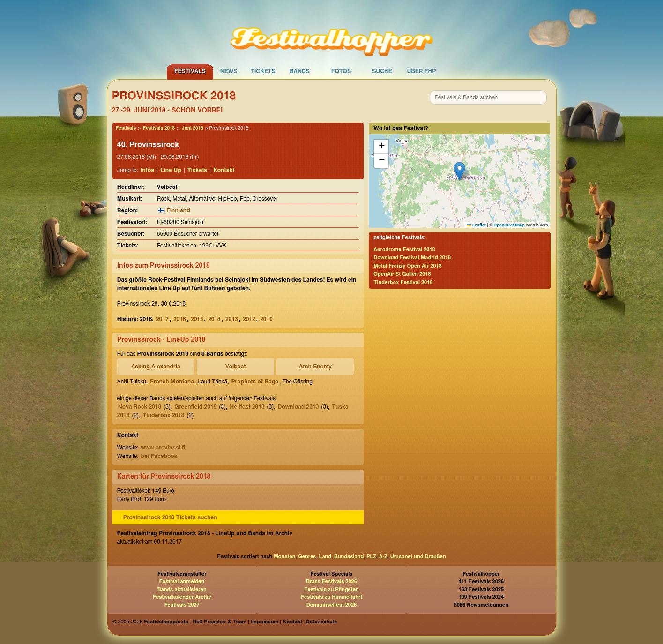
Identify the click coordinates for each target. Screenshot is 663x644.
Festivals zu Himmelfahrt (331, 597)
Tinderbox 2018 (163, 415)
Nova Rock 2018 (140, 407)
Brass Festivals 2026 (331, 581)
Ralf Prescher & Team (220, 622)
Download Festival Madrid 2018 (412, 258)
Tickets (263, 71)
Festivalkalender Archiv (182, 597)
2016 (180, 319)
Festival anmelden (182, 581)
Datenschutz (321, 622)
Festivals (190, 71)
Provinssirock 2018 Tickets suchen (170, 517)
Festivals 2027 (182, 605)
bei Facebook (159, 456)
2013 (232, 319)
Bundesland (349, 557)
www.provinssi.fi (163, 448)
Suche (382, 71)
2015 (197, 319)
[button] (459, 171)
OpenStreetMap (509, 225)
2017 (162, 319)
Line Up (171, 170)
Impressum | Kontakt (276, 622)
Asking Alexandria (156, 367)
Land (325, 557)
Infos (147, 170)
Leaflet (476, 225)
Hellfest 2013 (247, 407)
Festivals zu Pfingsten (331, 589)
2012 (249, 319)
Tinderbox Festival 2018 (403, 282)
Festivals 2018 (159, 128)
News (229, 71)
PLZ (371, 557)
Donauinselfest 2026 (331, 605)
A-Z (383, 557)
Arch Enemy (315, 367)
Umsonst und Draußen (418, 557)
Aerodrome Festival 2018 (404, 250)
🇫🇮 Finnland (174, 210)
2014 (214, 319)
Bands (300, 71)
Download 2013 (298, 407)
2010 (266, 319)
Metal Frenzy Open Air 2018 (407, 266)
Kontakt (224, 170)
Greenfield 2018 (195, 407)
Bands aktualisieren (182, 589)
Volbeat (236, 367)
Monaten (284, 557)
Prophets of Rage (255, 382)
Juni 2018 (193, 128)
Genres (307, 557)
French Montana (172, 382)
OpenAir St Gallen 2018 (402, 274)
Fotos (341, 71)
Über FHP (422, 71)
